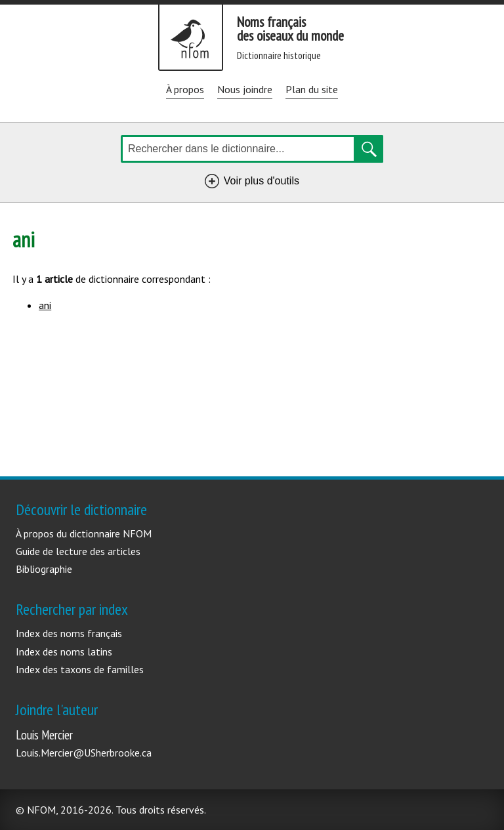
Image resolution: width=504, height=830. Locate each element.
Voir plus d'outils (264, 183)
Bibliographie (44, 569)
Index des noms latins (64, 652)
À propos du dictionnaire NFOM (84, 533)
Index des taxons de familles (80, 669)
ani (45, 305)
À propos (185, 89)
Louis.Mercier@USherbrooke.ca (84, 753)
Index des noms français (69, 633)
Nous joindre (245, 89)
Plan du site (312, 89)
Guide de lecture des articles (78, 551)
